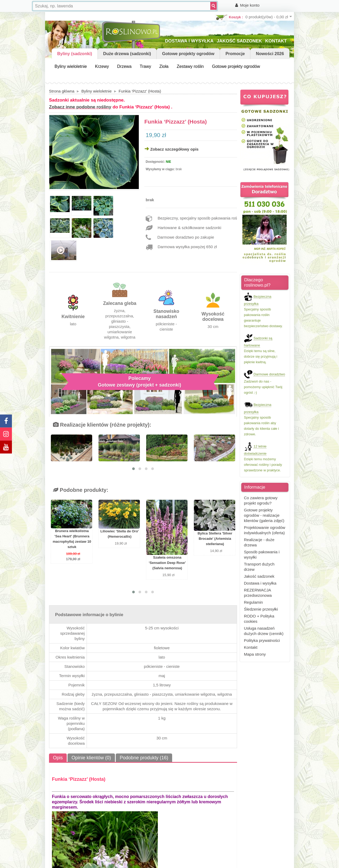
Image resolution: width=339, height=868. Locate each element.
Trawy (146, 66)
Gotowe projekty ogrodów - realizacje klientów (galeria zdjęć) (264, 515)
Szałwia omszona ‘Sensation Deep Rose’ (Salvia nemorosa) (167, 563)
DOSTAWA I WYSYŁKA (189, 41)
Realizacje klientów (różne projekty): (102, 425)
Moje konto (250, 5)
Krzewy (102, 66)
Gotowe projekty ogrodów (188, 54)
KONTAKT (276, 41)
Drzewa (124, 66)
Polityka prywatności (262, 640)
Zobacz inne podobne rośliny (80, 107)
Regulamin (253, 602)
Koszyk (235, 17)
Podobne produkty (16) (144, 758)
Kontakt (251, 647)
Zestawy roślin (190, 66)
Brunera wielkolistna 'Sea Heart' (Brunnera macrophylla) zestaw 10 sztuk (72, 539)
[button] (133, 469)
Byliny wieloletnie (71, 66)
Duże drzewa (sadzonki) (127, 54)
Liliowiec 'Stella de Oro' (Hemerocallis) (120, 534)
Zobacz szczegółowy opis (174, 149)
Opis (58, 758)
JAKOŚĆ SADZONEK (239, 41)
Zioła (164, 66)
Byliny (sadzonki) (75, 54)
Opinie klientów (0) (91, 758)
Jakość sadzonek (259, 576)
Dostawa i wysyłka (260, 583)
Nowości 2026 (270, 54)
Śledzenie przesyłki (261, 609)
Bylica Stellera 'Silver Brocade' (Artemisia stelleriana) (215, 539)
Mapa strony (255, 654)
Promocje (235, 54)
